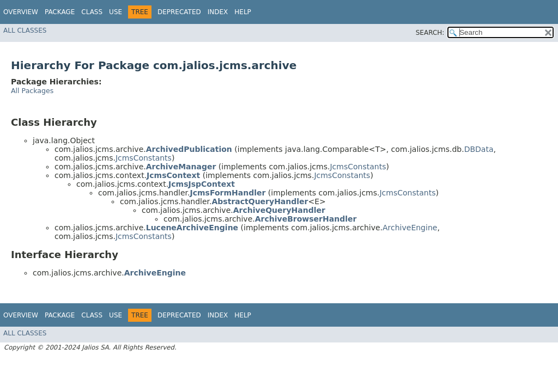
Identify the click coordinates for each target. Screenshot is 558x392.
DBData (479, 149)
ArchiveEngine (410, 228)
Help (243, 12)
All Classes (25, 30)
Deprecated (179, 12)
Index (218, 12)
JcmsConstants (144, 158)
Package (60, 12)
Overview (21, 12)
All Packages (32, 91)
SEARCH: (430, 33)
